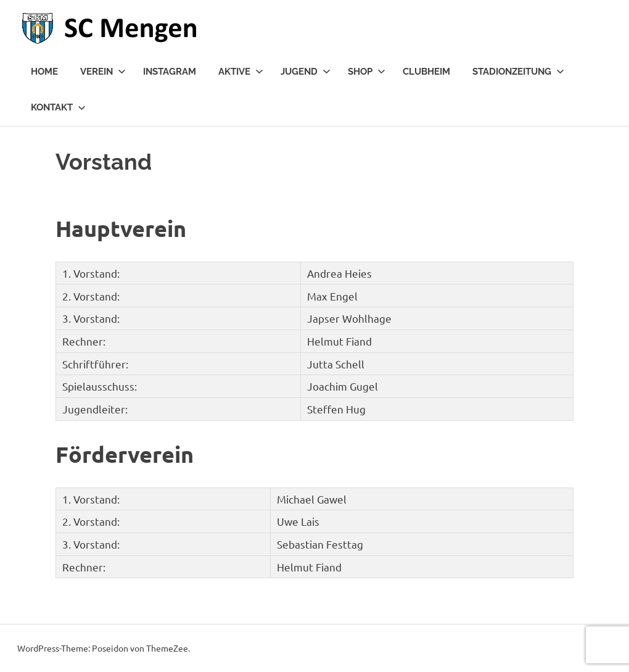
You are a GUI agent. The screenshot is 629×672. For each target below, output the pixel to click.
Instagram (170, 72)
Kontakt (58, 107)
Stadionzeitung (518, 72)
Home (44, 72)
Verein (103, 72)
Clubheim (426, 72)
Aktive (241, 72)
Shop (367, 72)
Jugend (306, 72)
